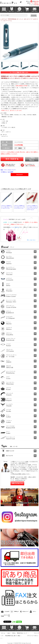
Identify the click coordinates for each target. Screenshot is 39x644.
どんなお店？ (7, 612)
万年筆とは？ (16, 612)
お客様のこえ (19, 11)
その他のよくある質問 (7, 172)
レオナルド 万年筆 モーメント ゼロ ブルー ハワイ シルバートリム (6, 207)
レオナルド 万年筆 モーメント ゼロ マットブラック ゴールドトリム (19, 207)
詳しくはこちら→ (32, 240)
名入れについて (25, 612)
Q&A (9, 633)
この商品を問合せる (32, 159)
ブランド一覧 (4, 11)
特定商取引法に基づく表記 (13, 636)
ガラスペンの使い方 (7, 616)
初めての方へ (12, 11)
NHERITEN (9, 3)
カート (27, 11)
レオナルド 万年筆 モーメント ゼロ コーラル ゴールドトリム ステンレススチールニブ (32, 208)
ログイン (34, 612)
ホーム (3, 633)
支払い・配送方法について (20, 633)
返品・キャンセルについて (8, 170)
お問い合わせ (35, 11)
